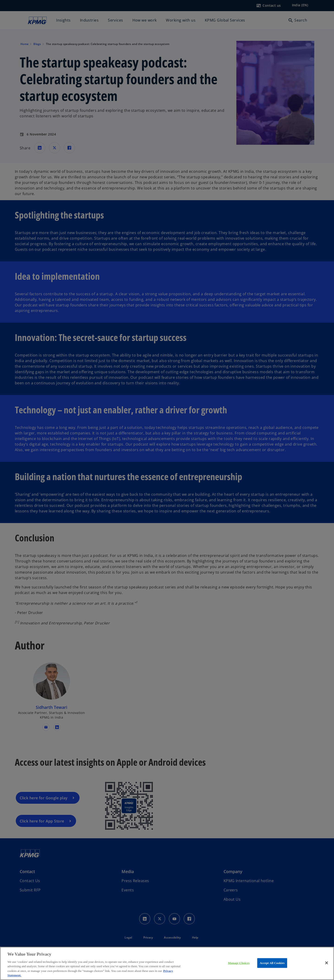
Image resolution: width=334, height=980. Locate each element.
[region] (167, 963)
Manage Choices (239, 963)
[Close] (327, 963)
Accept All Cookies (272, 963)
